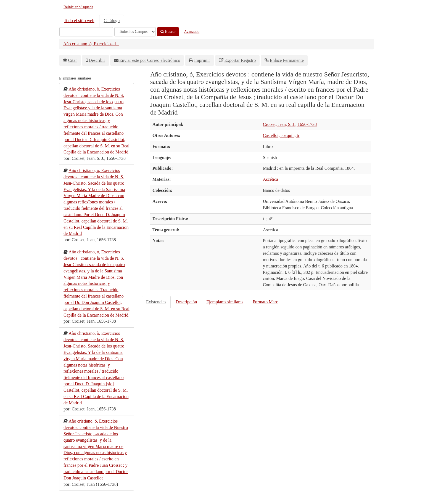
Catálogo (112, 21)
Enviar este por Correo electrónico (150, 60)
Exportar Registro (240, 60)
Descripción (186, 302)
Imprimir (202, 60)
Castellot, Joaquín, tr (281, 135)
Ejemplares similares (225, 302)
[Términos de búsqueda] (86, 32)
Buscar (168, 32)
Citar (73, 60)
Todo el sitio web (79, 21)
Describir (97, 60)
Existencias (156, 302)
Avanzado (192, 32)
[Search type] (135, 32)
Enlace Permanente (287, 60)
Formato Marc (265, 302)
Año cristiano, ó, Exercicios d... (91, 44)
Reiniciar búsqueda (78, 7)
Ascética (270, 179)
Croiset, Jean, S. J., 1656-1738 (290, 124)
